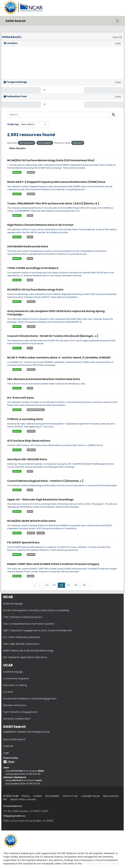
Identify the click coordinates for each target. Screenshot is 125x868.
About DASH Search (14, 739)
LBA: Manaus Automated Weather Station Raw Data (44, 379)
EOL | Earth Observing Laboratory (22, 637)
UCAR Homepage (13, 672)
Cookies (38, 796)
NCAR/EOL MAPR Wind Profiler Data (31, 521)
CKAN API (8, 746)
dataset (17, 172)
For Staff (8, 692)
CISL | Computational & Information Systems (29, 624)
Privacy (26, 796)
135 (84, 585)
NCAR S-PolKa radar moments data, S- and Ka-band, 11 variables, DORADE (59, 358)
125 (54, 585)
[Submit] (114, 115)
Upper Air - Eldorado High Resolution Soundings (40, 500)
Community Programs (16, 678)
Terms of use (70, 796)
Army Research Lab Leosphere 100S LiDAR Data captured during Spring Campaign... (56, 313)
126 (61, 585)
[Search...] (58, 115)
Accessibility (52, 796)
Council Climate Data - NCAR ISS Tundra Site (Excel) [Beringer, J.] (53, 336)
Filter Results (17, 148)
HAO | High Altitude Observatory (21, 644)
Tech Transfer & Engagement (20, 712)
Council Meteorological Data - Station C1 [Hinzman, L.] (45, 481)
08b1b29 (17, 780)
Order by (13, 124)
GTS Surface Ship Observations (29, 441)
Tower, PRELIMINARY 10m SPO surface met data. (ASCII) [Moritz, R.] (53, 203)
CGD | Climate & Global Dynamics (23, 617)
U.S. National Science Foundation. (101, 864)
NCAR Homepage (13, 604)
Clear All (117, 37)
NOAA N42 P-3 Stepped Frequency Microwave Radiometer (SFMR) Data (56, 182)
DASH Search (16, 21)
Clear (118, 43)
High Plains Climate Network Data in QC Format (40, 225)
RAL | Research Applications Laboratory (25, 657)
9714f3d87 (18, 771)
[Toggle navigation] (117, 21)
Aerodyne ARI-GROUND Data (27, 459)
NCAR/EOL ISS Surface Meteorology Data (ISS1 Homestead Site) (51, 160)
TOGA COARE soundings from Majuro (33, 268)
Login (6, 753)
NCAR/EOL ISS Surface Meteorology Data (35, 290)
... (43, 584)
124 (47, 585)
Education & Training (15, 685)
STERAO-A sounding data (25, 419)
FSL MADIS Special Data (23, 542)
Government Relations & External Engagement (30, 699)
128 (76, 585)
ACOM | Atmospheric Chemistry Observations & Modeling (36, 610)
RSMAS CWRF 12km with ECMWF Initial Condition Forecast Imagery (53, 564)
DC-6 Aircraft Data (21, 398)
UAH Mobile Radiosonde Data (28, 246)
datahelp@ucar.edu (39, 732)
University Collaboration (17, 719)
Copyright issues (90, 796)
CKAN (9, 762)
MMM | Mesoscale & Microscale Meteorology (28, 651)
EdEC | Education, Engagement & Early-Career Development (38, 630)
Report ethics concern (23, 799)
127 (69, 585)
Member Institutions (15, 705)
